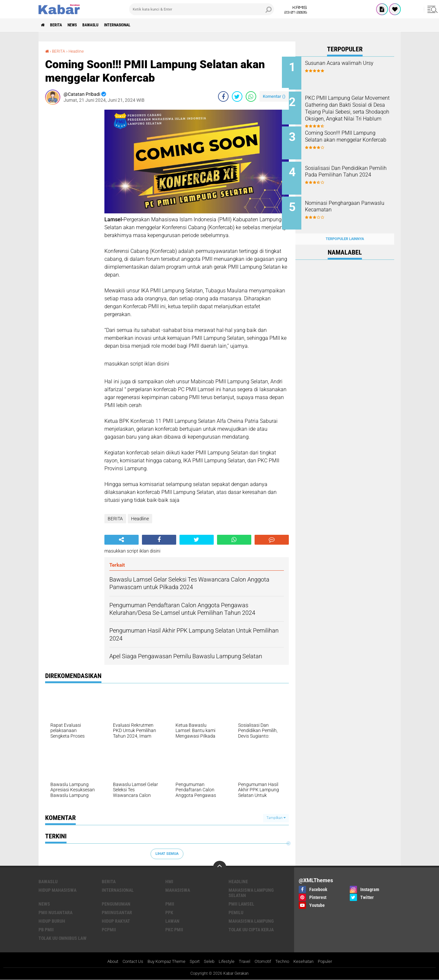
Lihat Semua (167, 853)
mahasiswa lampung (251, 921)
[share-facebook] (223, 96)
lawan (172, 921)
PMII (170, 904)
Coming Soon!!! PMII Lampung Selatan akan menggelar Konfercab (354, 136)
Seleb (209, 962)
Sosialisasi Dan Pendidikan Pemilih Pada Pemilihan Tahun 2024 (350, 170)
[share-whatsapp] (251, 96)
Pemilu (236, 912)
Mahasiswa (178, 890)
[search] (202, 9)
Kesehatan (309, 962)
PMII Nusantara (55, 912)
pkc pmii (174, 929)
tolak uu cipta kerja (251, 929)
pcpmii (109, 929)
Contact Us (127, 962)
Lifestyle (227, 962)
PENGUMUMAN (116, 904)
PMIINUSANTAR (117, 912)
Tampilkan (276, 818)
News (81, 25)
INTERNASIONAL (137, 25)
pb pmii (46, 929)
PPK (169, 912)
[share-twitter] (237, 96)
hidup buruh (52, 921)
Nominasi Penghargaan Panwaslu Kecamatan (346, 200)
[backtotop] (220, 867)
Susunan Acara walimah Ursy (353, 63)
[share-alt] (122, 539)
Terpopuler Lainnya (345, 228)
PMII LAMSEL (241, 904)
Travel (246, 962)
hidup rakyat (116, 921)
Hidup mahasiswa (57, 890)
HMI (169, 881)
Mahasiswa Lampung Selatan (251, 892)
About (105, 962)
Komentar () (274, 96)
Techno (286, 962)
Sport (194, 962)
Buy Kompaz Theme (163, 962)
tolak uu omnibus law (63, 938)
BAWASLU (104, 25)
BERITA (61, 25)
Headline (80, 51)
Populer (332, 962)
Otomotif (265, 962)
